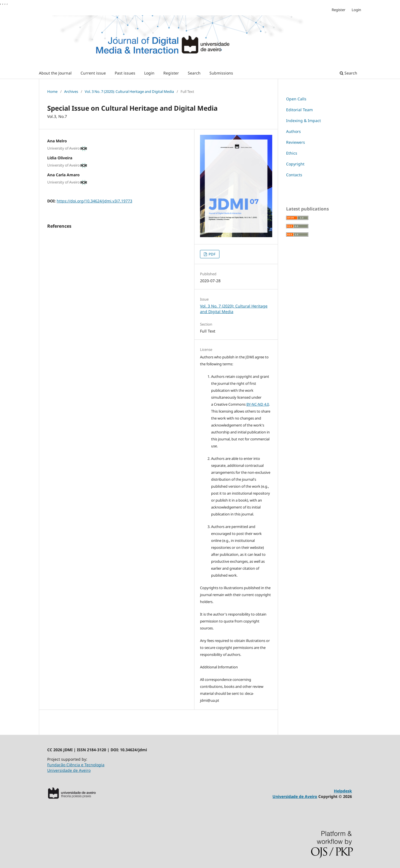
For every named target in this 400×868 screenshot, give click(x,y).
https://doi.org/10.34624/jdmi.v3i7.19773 (94, 201)
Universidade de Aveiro (69, 770)
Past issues (125, 73)
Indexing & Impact (303, 121)
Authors (293, 131)
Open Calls (296, 99)
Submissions (221, 73)
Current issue (93, 73)
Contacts (294, 175)
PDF (212, 254)
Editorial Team (299, 110)
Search (194, 73)
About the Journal (55, 73)
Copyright (295, 164)
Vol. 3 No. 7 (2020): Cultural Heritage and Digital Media (129, 91)
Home (52, 91)
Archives (71, 91)
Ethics (292, 153)
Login (149, 73)
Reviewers (296, 142)
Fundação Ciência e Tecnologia (76, 765)
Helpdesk (343, 791)
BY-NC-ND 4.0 (258, 404)
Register (171, 73)
